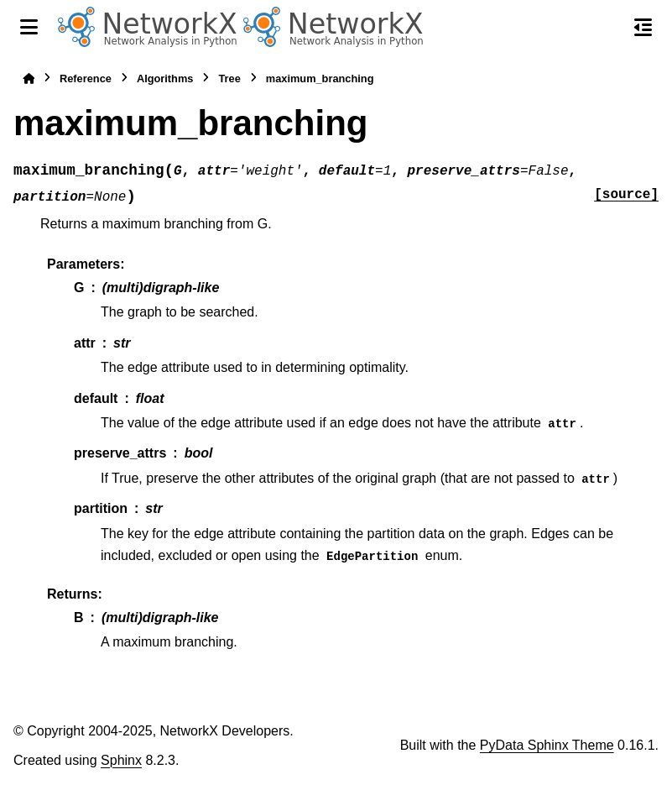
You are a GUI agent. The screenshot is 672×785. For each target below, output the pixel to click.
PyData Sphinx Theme (547, 745)
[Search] (607, 28)
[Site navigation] (29, 27)
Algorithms (165, 78)
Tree (229, 78)
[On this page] (643, 27)
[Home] (29, 78)
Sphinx (121, 760)
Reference (86, 78)
